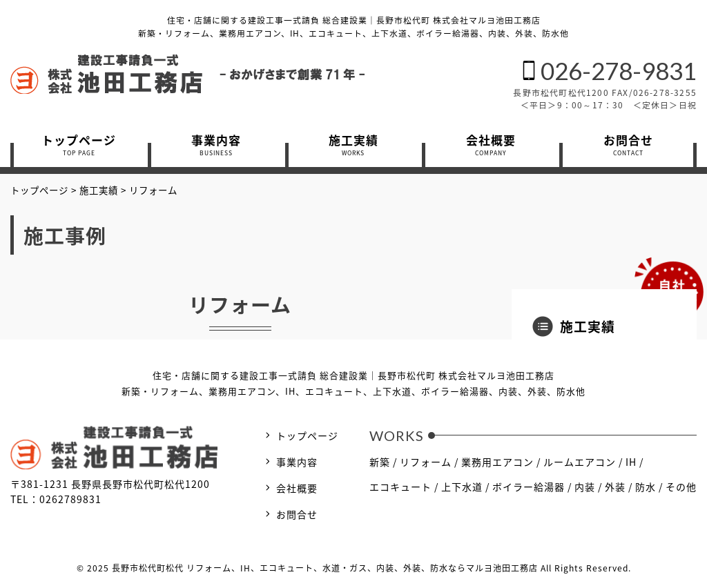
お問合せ (297, 514)
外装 (615, 487)
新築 (380, 462)
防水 (646, 487)
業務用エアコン (497, 462)
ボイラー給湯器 (529, 487)
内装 (585, 487)
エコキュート (400, 487)
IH (631, 462)
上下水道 (462, 487)
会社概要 (297, 488)
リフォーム (426, 462)
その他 (681, 487)
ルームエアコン (580, 462)
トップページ (307, 435)
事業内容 (297, 462)
